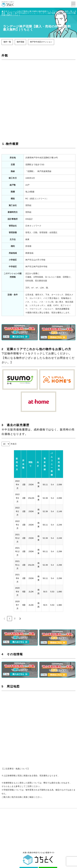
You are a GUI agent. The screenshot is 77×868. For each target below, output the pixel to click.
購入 (4, 839)
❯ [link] (20, 565)
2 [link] (15, 565)
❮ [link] (4, 565)
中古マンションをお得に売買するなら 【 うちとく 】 (34, 863)
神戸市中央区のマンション (41, 42)
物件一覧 (7, 42)
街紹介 (42, 844)
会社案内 (43, 849)
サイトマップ (45, 853)
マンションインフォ (11, 844)
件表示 (14, 444)
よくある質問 (8, 849)
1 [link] (9, 565)
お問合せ (6, 853)
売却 (41, 839)
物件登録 (20, 42)
